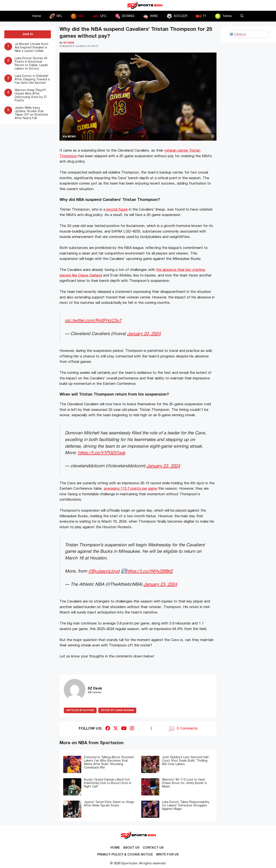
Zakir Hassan (117, 710)
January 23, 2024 (144, 334)
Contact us (153, 848)
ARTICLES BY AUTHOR (80, 710)
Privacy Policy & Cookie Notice (125, 855)
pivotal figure (117, 210)
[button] (242, 16)
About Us (131, 848)
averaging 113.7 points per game (130, 489)
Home (37, 16)
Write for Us (167, 855)
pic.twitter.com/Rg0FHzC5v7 (93, 321)
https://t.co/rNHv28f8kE (149, 571)
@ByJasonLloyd (104, 571)
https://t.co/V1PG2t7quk (102, 453)
